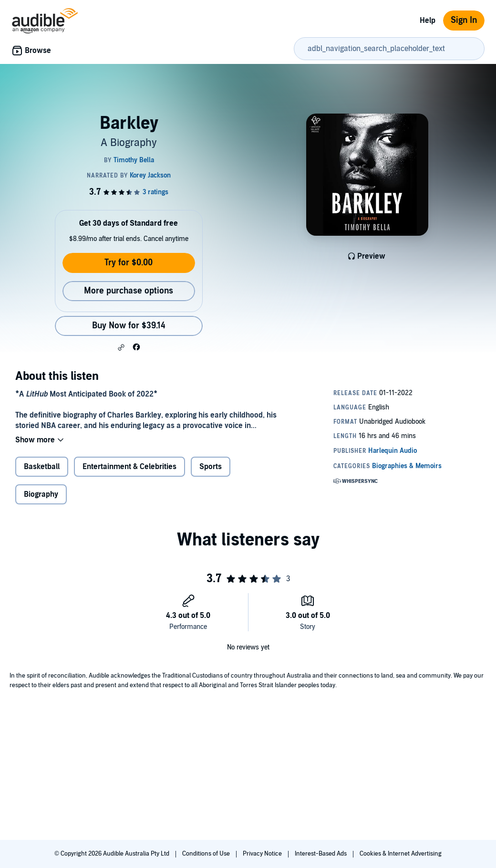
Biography (41, 494)
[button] (121, 347)
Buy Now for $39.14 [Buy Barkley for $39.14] (129, 326)
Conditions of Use (207, 854)
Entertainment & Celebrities (129, 467)
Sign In (464, 20)
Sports (211, 467)
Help (428, 21)
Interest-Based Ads (321, 854)
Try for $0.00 (129, 263)
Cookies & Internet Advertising (401, 854)
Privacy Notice (263, 854)
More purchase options (129, 291)
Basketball (42, 467)
